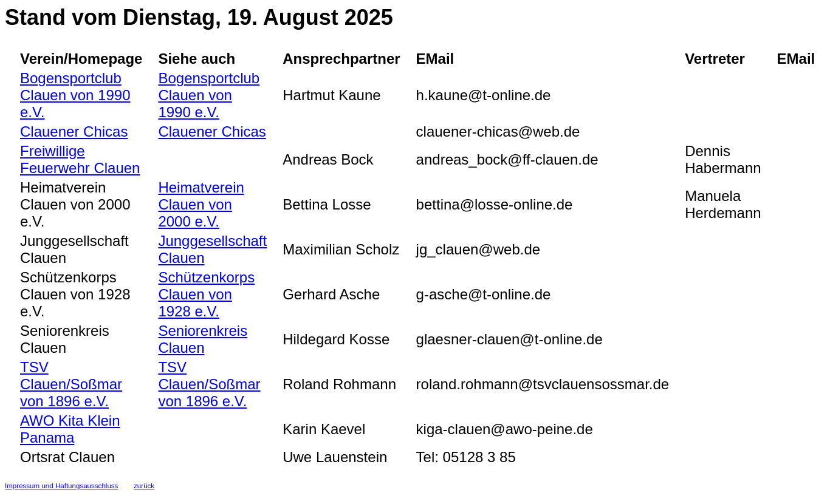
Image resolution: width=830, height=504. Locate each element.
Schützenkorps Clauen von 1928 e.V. (206, 294)
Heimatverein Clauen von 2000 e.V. (201, 204)
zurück (144, 486)
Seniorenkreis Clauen (203, 339)
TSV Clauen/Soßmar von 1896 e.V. (71, 384)
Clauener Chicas (74, 131)
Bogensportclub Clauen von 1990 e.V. (75, 95)
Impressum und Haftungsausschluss (61, 486)
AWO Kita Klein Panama (70, 429)
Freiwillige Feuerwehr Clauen (80, 159)
